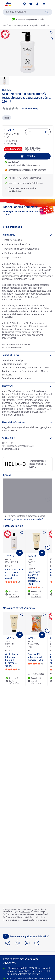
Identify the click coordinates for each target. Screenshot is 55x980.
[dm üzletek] (24, 4)
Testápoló (45, 26)
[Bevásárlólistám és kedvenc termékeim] (31, 4)
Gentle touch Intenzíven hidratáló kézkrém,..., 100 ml (34, 578)
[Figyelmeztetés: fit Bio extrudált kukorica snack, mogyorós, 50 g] (36, 674)
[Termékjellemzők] (27, 355)
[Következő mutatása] (48, 547)
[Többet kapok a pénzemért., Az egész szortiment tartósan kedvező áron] (27, 211)
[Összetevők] (27, 386)
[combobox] (27, 12)
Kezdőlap (7, 26)
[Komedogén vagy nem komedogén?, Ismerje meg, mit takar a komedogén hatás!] (27, 500)
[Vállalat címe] (27, 438)
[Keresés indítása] (47, 12)
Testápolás (33, 26)
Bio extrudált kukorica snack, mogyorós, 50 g (35, 657)
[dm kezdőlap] (8, 4)
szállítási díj (10, 144)
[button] (50, 4)
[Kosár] (44, 4)
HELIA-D (7, 90)
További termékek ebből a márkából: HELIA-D (26, 464)
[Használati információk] (27, 422)
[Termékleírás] (27, 235)
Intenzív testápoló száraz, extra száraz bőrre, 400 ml (14, 574)
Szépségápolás (20, 26)
